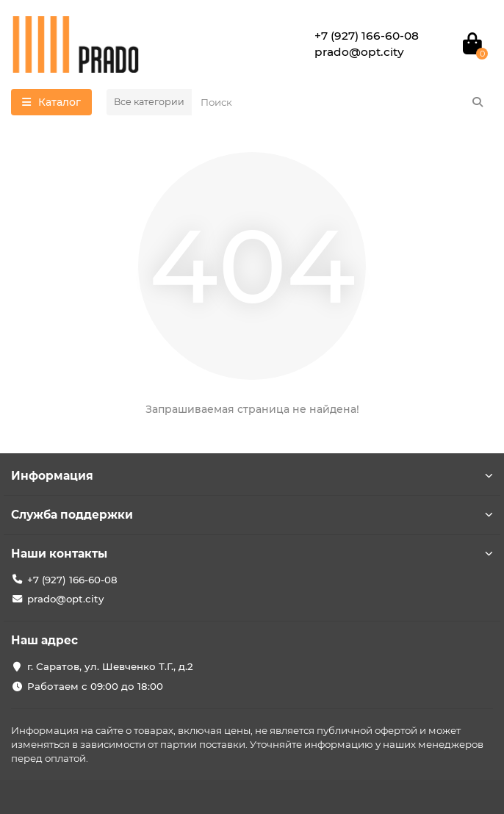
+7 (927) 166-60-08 (72, 580)
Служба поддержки (252, 515)
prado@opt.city (65, 599)
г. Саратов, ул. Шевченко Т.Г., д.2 (110, 666)
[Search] (342, 102)
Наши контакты (252, 554)
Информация (252, 476)
